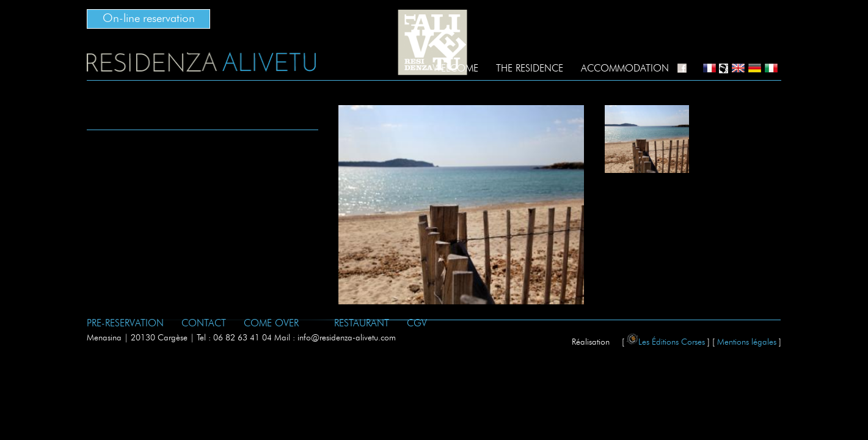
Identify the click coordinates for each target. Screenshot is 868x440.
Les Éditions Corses (666, 342)
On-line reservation (149, 19)
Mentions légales (747, 342)
